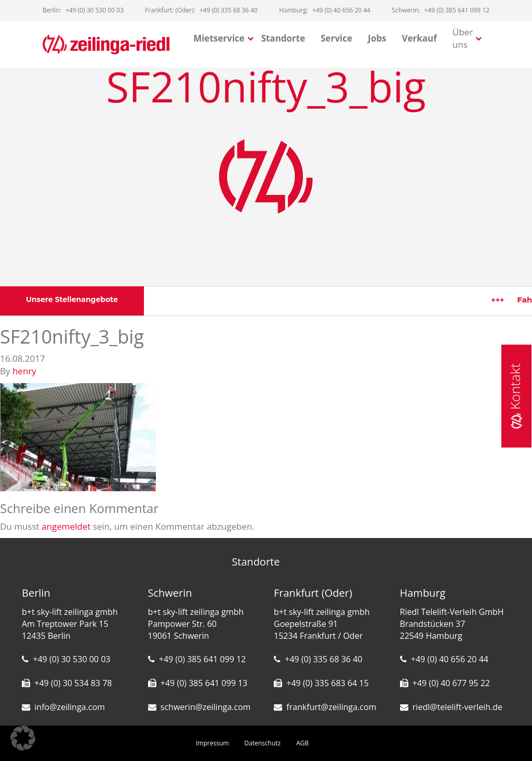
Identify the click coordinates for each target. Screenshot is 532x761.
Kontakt (515, 396)
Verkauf (419, 38)
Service (336, 38)
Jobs (377, 38)
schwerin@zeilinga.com (206, 707)
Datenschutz (262, 743)
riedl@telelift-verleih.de (457, 707)
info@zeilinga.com (70, 707)
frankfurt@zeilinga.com (331, 707)
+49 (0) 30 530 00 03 (71, 659)
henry (24, 371)
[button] (23, 738)
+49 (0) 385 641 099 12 (202, 659)
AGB (302, 743)
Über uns (463, 38)
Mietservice (219, 38)
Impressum (212, 743)
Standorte (283, 38)
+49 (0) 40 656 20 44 (450, 659)
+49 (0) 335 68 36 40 (323, 659)
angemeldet (66, 526)
